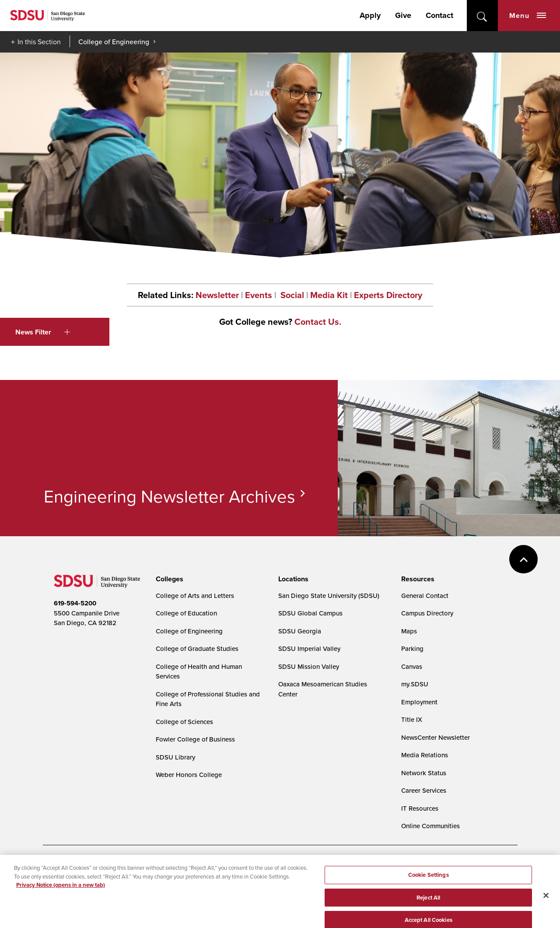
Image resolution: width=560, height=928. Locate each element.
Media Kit (329, 295)
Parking (412, 649)
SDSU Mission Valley (309, 666)
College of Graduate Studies (197, 649)
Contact (439, 15)
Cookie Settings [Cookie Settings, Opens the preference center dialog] (429, 880)
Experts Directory (388, 295)
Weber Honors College (189, 775)
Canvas (412, 666)
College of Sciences (184, 722)
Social (291, 295)
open (482, 16)
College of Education (186, 613)
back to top (523, 559)
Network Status (424, 773)
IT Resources (420, 808)
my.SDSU (415, 684)
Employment (419, 702)
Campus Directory (427, 613)
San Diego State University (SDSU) (329, 596)
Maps (409, 631)
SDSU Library (175, 757)
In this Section (39, 42)
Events (259, 295)
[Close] (546, 900)
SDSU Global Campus (310, 613)
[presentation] (168, 579)
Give (403, 15)
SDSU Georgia (300, 631)
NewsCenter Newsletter (436, 737)
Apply (370, 15)
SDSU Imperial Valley (309, 649)
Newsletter (217, 295)
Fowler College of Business (195, 739)
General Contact (425, 596)
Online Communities (430, 826)
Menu (528, 16)
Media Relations (425, 755)
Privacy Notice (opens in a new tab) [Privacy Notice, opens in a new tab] (61, 890)
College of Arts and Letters (195, 596)
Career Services (424, 790)
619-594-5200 (75, 603)
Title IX (412, 719)
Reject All (428, 903)
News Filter (43, 332)
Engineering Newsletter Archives (170, 496)
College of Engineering (114, 42)
